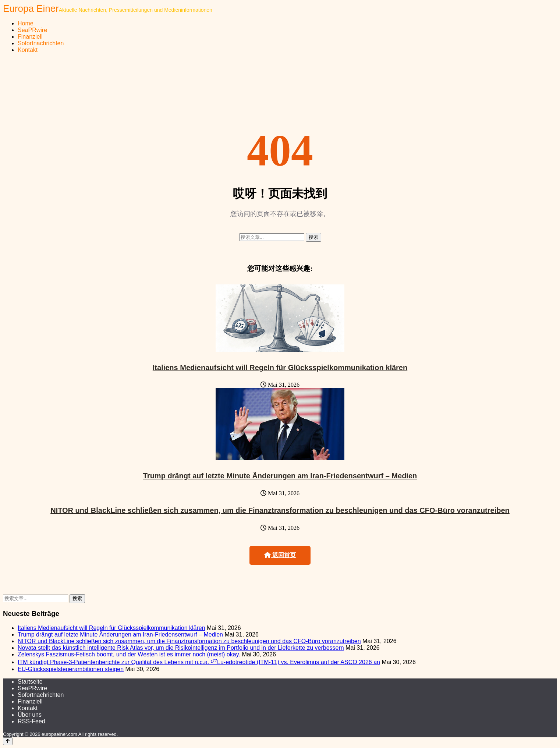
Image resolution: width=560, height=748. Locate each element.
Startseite (30, 682)
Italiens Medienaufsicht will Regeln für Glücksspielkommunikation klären (280, 368)
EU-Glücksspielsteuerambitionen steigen (71, 669)
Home (26, 23)
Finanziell (30, 37)
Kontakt (28, 50)
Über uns (30, 715)
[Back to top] (8, 741)
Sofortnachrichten (41, 43)
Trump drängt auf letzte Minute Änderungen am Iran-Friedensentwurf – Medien (280, 476)
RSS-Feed (31, 721)
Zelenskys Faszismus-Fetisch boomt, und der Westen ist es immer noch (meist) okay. (129, 654)
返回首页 (280, 555)
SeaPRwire (32, 30)
